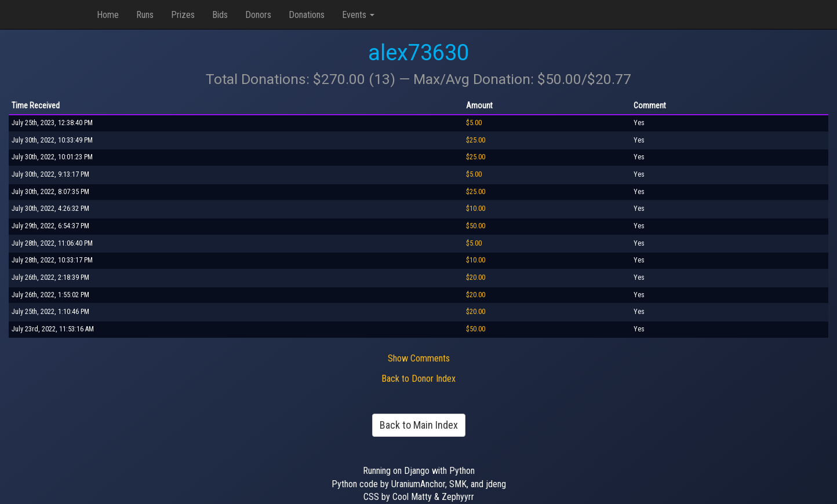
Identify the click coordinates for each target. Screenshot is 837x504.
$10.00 (476, 209)
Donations (307, 15)
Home (108, 15)
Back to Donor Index (418, 379)
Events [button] (358, 15)
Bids (220, 15)
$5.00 (474, 123)
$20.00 (476, 277)
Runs (145, 15)
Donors (258, 15)
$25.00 (476, 140)
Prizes (183, 15)
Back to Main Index (419, 425)
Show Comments (419, 358)
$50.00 (476, 226)
